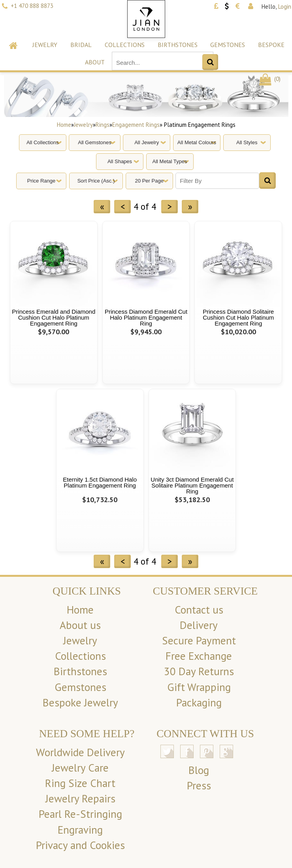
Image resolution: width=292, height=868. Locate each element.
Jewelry (45, 45)
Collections (125, 45)
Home (64, 125)
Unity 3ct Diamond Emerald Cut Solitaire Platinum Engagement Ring (192, 485)
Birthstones (178, 45)
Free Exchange (199, 656)
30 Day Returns (199, 671)
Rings (103, 125)
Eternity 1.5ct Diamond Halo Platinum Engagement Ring (100, 482)
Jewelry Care (80, 768)
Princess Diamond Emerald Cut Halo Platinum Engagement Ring (146, 317)
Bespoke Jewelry (80, 702)
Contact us (199, 610)
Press (199, 785)
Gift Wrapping (199, 687)
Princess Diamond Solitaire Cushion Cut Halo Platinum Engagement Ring (238, 317)
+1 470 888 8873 (32, 6)
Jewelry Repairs (80, 798)
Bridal (81, 45)
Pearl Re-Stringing (80, 814)
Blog (199, 770)
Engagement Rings (136, 125)
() (269, 79)
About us (80, 625)
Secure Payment (199, 640)
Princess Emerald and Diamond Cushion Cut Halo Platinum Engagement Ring (54, 317)
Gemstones (228, 45)
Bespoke (271, 45)
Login (285, 7)
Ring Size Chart (80, 783)
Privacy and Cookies (80, 845)
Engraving (80, 830)
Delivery (199, 625)
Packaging (199, 702)
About (95, 62)
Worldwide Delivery (80, 752)
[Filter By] (217, 181)
